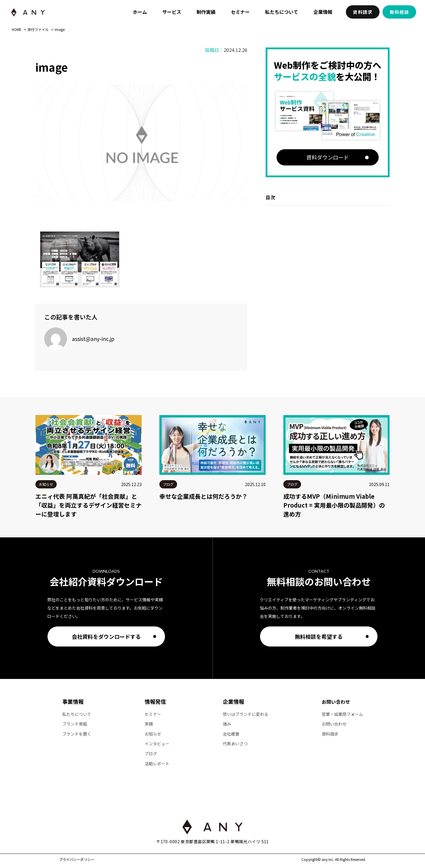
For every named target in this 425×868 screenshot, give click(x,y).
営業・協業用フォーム (342, 714)
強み (227, 724)
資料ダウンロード (328, 157)
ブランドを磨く (77, 734)
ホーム (140, 12)
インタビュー (157, 744)
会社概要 (231, 734)
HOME (17, 29)
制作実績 (206, 12)
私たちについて (282, 12)
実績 (149, 724)
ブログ (151, 754)
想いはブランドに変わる (246, 714)
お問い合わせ (336, 702)
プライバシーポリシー (77, 859)
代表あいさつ (235, 744)
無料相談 (399, 12)
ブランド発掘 (75, 724)
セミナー (240, 12)
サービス (172, 12)
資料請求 (363, 12)
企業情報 (323, 12)
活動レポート (157, 764)
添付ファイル (38, 29)
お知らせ (153, 734)
